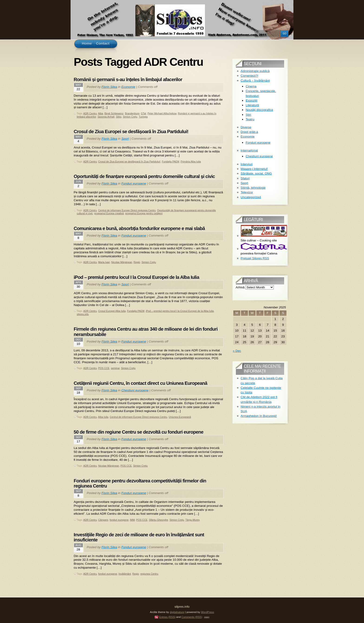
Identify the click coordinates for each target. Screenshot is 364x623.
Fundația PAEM (171, 162)
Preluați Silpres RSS (255, 258)
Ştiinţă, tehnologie (253, 188)
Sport (125, 139)
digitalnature (177, 612)
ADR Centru (90, 113)
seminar (115, 368)
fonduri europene (119, 520)
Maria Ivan (104, 262)
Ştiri (248, 115)
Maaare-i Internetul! (254, 169)
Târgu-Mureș (192, 520)
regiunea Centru (149, 574)
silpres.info (83, 314)
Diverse (246, 127)
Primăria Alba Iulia (191, 162)
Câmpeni (103, 520)
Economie (128, 87)
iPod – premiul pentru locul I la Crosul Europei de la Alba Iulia (136, 277)
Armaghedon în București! (259, 416)
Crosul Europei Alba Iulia (112, 311)
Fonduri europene (134, 183)
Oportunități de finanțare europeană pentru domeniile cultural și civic (144, 176)
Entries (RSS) (167, 617)
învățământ (125, 574)
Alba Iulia (103, 417)
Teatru (250, 119)
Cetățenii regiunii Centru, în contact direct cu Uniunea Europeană (141, 383)
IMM (132, 520)
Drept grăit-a (249, 132)
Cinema (251, 86)
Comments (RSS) (192, 617)
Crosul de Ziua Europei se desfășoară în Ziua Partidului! (131, 132)
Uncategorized (251, 197)
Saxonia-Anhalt (106, 117)
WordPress (208, 612)
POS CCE (104, 368)
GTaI (144, 113)
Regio (137, 262)
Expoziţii (251, 101)
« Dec (237, 351)
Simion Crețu (130, 117)
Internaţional (249, 150)
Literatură (252, 105)
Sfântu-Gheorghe (158, 520)
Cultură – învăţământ (255, 81)
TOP (207, 617)
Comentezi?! (250, 76)
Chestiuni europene (135, 390)
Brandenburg (132, 113)
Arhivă (240, 287)
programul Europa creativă (109, 213)
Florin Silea (109, 87)
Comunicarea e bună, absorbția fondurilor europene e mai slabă (139, 228)
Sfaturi (245, 178)
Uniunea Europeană (180, 417)
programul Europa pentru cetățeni (144, 213)
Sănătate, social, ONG (256, 173)
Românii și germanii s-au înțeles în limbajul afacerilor (128, 79)
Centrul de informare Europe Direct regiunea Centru (127, 210)
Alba (101, 113)
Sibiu (119, 117)
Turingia (143, 117)
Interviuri (247, 164)
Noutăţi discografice (259, 110)
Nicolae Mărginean (122, 262)
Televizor (247, 192)
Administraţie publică (255, 71)
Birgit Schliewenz (114, 113)
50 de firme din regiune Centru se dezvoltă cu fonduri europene (139, 432)
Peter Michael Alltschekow (162, 113)
